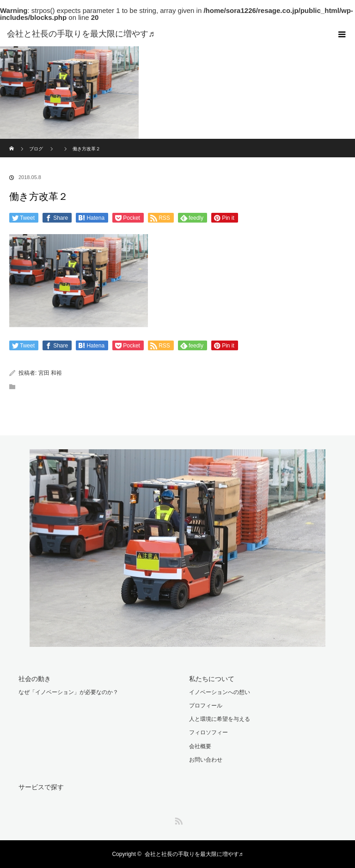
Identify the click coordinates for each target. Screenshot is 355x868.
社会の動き (35, 679)
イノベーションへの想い (220, 692)
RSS (177, 819)
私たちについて (212, 679)
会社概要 (200, 746)
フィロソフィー (208, 732)
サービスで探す (41, 787)
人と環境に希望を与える (220, 719)
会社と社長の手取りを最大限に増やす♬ (194, 854)
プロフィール (206, 706)
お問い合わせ (206, 760)
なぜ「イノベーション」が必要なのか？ (68, 692)
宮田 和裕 (50, 373)
